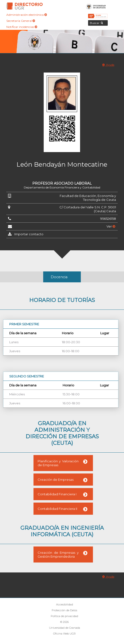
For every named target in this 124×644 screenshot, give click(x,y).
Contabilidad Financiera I (57, 494)
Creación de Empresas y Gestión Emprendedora (58, 554)
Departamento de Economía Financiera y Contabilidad (62, 187)
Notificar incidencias (22, 27)
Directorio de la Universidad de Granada (25, 6)
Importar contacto (29, 234)
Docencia (59, 277)
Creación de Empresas (56, 480)
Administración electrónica (27, 15)
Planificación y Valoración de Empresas (58, 463)
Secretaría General (21, 21)
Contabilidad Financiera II (57, 509)
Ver (111, 226)
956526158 (108, 219)
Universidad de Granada (96, 6)
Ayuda (108, 65)
